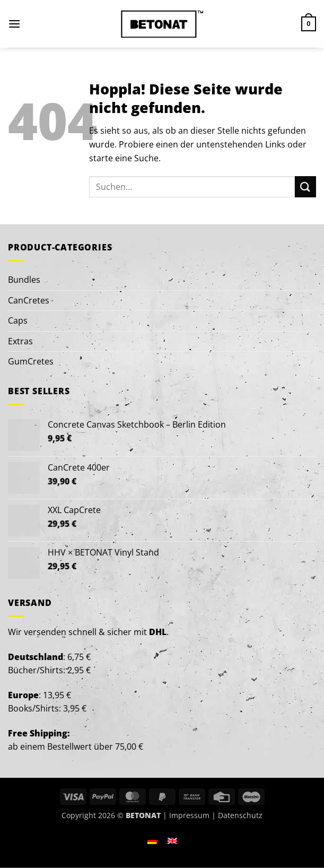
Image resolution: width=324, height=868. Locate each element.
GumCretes (31, 361)
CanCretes (29, 300)
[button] (14, 24)
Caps (18, 320)
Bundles (24, 280)
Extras (20, 341)
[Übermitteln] (305, 186)
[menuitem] (152, 841)
